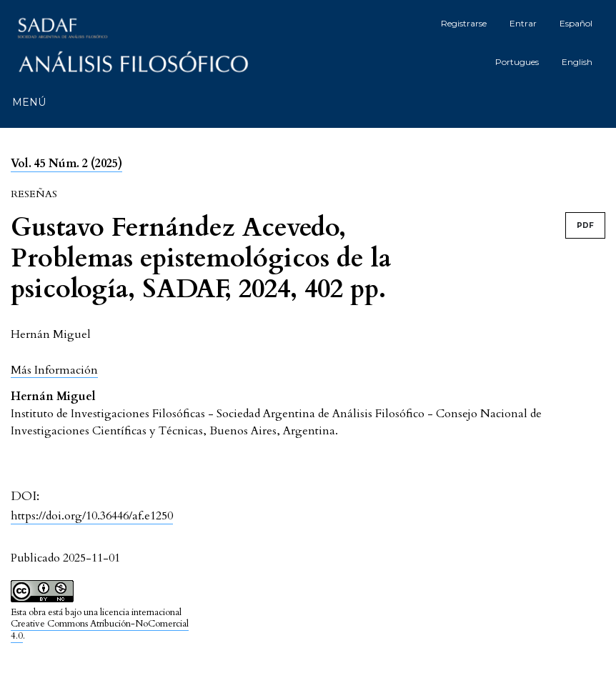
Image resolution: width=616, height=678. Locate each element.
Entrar (523, 23)
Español (576, 23)
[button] (54, 370)
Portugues (517, 62)
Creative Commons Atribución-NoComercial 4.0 (100, 630)
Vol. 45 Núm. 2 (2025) (66, 164)
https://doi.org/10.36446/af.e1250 (92, 516)
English (577, 62)
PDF (585, 225)
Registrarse (464, 23)
